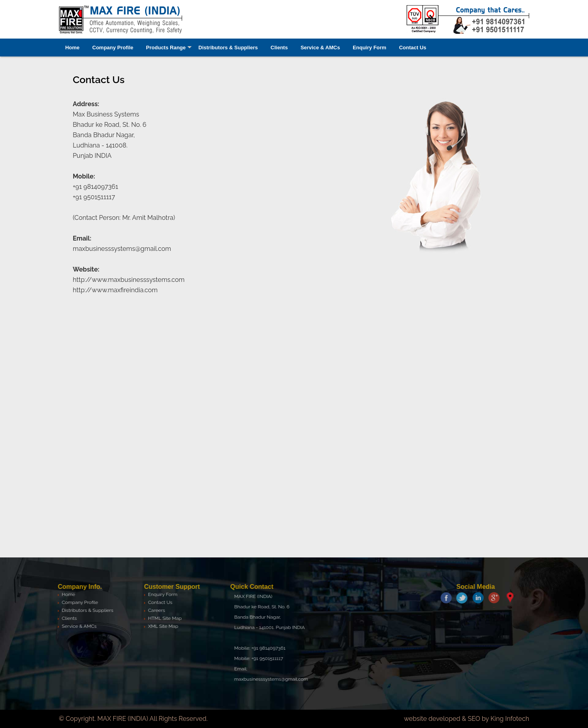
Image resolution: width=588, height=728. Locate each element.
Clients (279, 48)
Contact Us (413, 48)
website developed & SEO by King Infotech (467, 719)
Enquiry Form (370, 48)
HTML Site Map (162, 618)
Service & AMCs (320, 48)
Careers (154, 610)
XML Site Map (161, 626)
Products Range (166, 48)
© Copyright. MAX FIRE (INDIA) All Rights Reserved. (133, 719)
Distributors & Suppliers (228, 48)
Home (72, 48)
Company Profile (113, 48)
